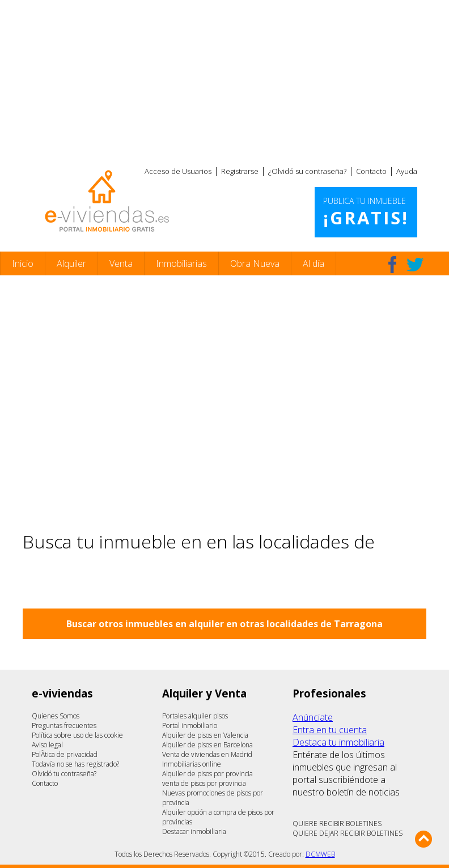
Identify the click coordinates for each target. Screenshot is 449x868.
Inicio (23, 263)
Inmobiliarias (181, 263)
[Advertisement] (224, 79)
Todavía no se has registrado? (75, 764)
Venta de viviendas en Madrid (207, 754)
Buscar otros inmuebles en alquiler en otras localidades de (224, 624)
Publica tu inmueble (366, 212)
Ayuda (407, 171)
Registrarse (240, 171)
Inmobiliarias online (192, 764)
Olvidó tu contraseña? (64, 774)
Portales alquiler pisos (195, 716)
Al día (314, 263)
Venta (121, 263)
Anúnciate (313, 717)
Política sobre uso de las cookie (77, 735)
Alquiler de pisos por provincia (207, 774)
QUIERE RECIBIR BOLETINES (337, 824)
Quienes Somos (56, 716)
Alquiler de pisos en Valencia (205, 735)
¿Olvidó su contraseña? (307, 171)
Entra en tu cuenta (330, 730)
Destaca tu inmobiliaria (338, 742)
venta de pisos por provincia (204, 783)
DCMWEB (320, 854)
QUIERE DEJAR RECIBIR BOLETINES (348, 833)
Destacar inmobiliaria (194, 831)
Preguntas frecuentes (64, 726)
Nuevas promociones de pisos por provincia (213, 798)
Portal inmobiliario (190, 726)
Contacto (371, 171)
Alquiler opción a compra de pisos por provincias (218, 817)
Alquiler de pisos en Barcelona (207, 745)
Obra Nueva (255, 263)
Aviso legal (47, 745)
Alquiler (71, 263)
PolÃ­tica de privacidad (65, 754)
